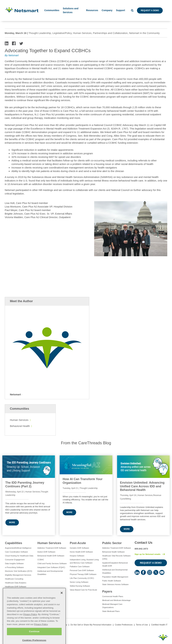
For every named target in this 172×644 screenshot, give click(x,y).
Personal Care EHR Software (82, 570)
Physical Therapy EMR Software (83, 574)
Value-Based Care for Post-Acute (83, 590)
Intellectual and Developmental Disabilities (50, 573)
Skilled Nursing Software (80, 586)
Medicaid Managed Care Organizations (112, 606)
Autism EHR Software (46, 552)
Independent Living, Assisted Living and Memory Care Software (84, 561)
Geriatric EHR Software (79, 548)
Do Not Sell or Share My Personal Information (91, 625)
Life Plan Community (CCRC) (82, 578)
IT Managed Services (14, 594)
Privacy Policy (30, 622)
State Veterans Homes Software (115, 584)
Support (120, 10)
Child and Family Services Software (52, 563)
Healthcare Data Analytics (16, 583)
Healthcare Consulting (14, 579)
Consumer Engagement (15, 560)
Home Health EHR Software (81, 552)
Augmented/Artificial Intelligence (18, 548)
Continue (34, 639)
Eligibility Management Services (18, 575)
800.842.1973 (141, 549)
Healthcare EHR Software (16, 587)
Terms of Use (142, 625)
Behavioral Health (20, 426)
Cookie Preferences (124, 625)
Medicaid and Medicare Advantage (116, 600)
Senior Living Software (79, 582)
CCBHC (41, 560)
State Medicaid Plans (111, 611)
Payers (107, 592)
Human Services (19, 420)
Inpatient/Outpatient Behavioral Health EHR (115, 564)
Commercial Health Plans (113, 596)
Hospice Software (77, 556)
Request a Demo (150, 10)
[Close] (62, 601)
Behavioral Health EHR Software (51, 556)
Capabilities (14, 543)
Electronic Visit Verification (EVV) (19, 571)
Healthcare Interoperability (16, 590)
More (12, 522)
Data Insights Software (14, 563)
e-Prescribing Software (14, 567)
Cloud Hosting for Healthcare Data (19, 556)
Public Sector (112, 543)
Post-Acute (78, 543)
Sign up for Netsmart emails (148, 554)
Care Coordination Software (17, 552)
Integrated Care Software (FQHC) (51, 567)
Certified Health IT (159, 625)
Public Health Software (112, 581)
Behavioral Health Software (113, 552)
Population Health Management (115, 577)
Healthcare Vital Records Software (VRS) (116, 557)
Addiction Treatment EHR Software (52, 548)
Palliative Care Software (80, 567)
